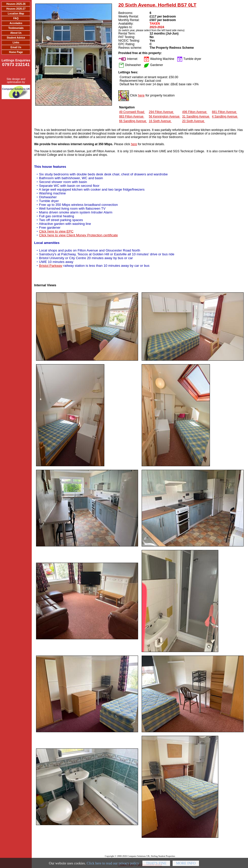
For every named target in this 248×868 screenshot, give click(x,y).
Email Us (16, 47)
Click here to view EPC (56, 231)
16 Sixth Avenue (160, 121)
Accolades (16, 23)
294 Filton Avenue (161, 112)
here (141, 95)
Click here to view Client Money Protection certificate (78, 235)
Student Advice (16, 38)
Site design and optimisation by (16, 80)
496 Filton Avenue (195, 112)
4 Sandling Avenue (225, 116)
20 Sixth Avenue (194, 121)
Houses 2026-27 (16, 9)
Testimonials (16, 28)
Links (16, 43)
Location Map (16, 14)
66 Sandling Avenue (133, 121)
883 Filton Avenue (132, 116)
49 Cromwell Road (132, 112)
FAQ (16, 18)
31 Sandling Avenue (196, 116)
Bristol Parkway (51, 266)
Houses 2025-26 (16, 4)
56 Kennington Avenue (164, 116)
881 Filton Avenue (225, 112)
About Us (16, 33)
